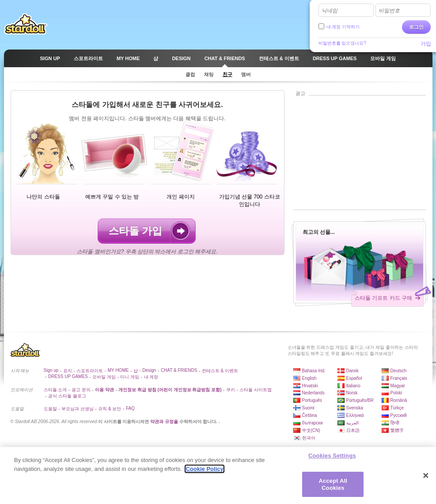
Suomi (308, 408)
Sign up (51, 370)
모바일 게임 (104, 377)
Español (354, 378)
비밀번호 (389, 11)
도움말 (50, 409)
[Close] (426, 479)
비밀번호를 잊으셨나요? (342, 43)
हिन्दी (395, 423)
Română (399, 400)
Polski (396, 393)
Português (312, 400)
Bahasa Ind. (314, 371)
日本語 (353, 430)
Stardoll (26, 24)
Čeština (310, 415)
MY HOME (118, 370)
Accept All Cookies (333, 488)
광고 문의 (81, 390)
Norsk (352, 393)
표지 (68, 371)
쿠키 (231, 390)
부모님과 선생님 (78, 409)
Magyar (398, 386)
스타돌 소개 (55, 390)
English (309, 378)
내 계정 (151, 377)
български (313, 423)
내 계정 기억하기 (343, 27)
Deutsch (399, 371)
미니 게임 (130, 377)
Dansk (353, 371)
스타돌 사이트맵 (256, 390)
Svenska (355, 408)
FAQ (130, 408)
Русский (399, 415)
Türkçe (397, 408)
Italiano (353, 386)
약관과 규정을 (165, 422)
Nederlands (313, 393)
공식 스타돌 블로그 (67, 396)
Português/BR (360, 400)
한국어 (309, 438)
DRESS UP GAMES (68, 376)
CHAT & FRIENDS (179, 370)
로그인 (416, 27)
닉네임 (330, 11)
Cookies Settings (332, 459)
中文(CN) (311, 430)
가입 (426, 44)
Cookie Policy (204, 472)
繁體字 (397, 430)
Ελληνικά (355, 415)
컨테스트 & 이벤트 (220, 371)
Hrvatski (310, 386)
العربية (353, 423)
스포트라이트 (90, 371)
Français (399, 378)
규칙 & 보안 (110, 409)
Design (149, 370)
